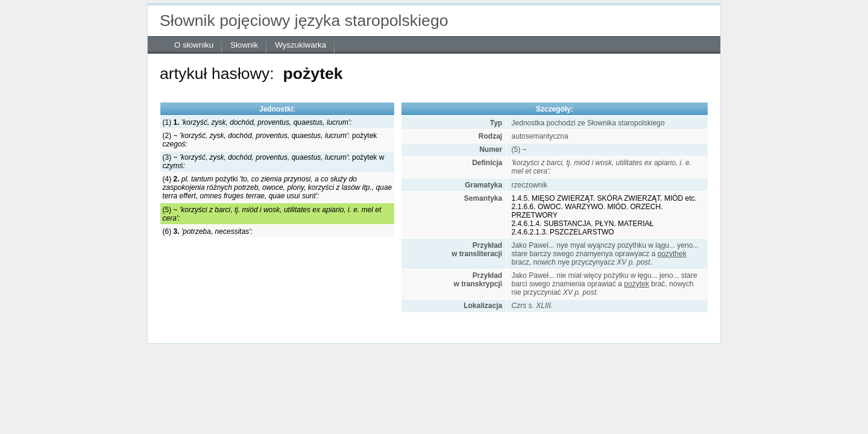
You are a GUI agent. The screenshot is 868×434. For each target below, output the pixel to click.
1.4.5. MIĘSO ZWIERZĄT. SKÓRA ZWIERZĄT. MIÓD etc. (604, 198)
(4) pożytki (278, 187)
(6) (208, 231)
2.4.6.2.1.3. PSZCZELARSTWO (563, 232)
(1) (257, 122)
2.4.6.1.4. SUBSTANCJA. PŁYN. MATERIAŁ (583, 224)
